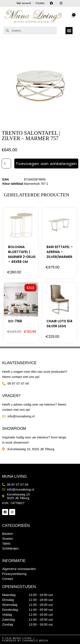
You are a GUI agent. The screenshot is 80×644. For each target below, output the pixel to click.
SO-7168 (15, 321)
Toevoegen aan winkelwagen (46, 164)
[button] (69, 31)
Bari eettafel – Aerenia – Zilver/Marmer (60, 252)
